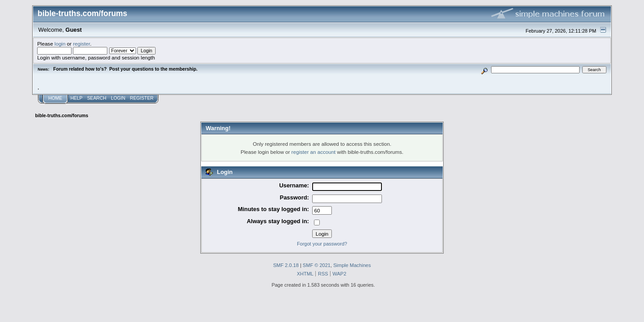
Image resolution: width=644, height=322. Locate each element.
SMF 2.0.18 (286, 265)
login (60, 44)
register (81, 44)
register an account (314, 152)
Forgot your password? (322, 244)
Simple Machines (352, 265)
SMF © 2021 (317, 265)
